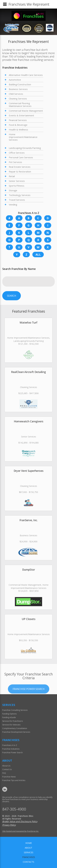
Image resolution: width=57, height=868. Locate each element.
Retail (12, 176)
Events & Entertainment (21, 115)
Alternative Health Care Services (26, 75)
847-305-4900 (14, 809)
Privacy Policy (9, 825)
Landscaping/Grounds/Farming (25, 148)
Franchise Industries (11, 749)
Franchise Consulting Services (15, 710)
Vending (13, 204)
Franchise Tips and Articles (14, 780)
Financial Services (18, 120)
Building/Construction (20, 84)
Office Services (17, 153)
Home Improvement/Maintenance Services (23, 137)
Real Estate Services (20, 167)
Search (12, 296)
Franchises (29, 857)
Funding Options (9, 714)
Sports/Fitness (17, 186)
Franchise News (9, 777)
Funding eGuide (9, 717)
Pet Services (15, 162)
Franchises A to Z (10, 745)
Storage (13, 190)
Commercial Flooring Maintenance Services (20, 105)
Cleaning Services (18, 99)
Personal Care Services (21, 157)
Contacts (28, 862)
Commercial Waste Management (26, 111)
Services (29, 852)
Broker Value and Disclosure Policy (20, 821)
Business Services (18, 89)
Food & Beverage (18, 125)
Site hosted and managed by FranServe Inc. (21, 831)
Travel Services (17, 200)
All (38, 255)
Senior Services (17, 181)
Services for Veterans (11, 725)
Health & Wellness (18, 130)
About (28, 848)
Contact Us (7, 769)
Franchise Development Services (16, 732)
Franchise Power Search (29, 701)
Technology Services (20, 195)
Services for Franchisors (13, 721)
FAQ (4, 773)
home (29, 843)
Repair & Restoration (20, 172)
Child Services (16, 94)
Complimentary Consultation (15, 728)
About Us (6, 766)
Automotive (15, 80)
